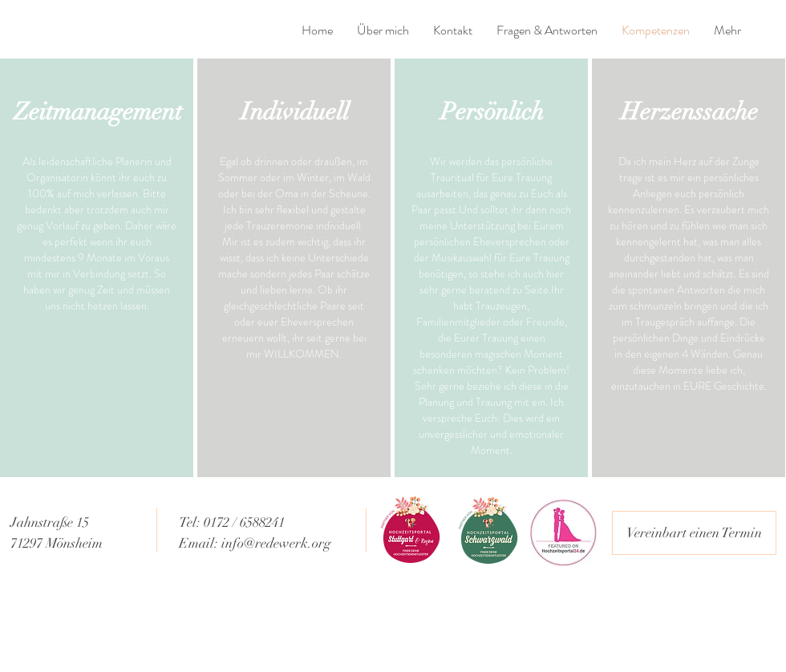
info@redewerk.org (276, 543)
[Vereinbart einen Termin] (694, 533)
